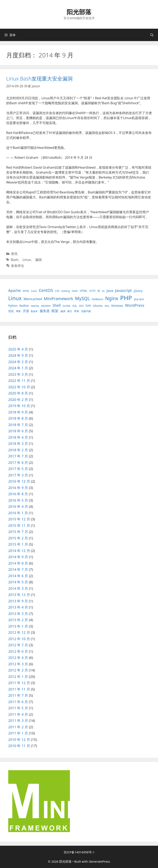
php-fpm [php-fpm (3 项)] (139, 299)
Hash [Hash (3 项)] (75, 291)
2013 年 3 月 (18, 614)
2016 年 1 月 (18, 513)
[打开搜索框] (152, 35)
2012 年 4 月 (18, 658)
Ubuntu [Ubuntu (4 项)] (98, 306)
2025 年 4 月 (18, 349)
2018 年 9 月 (18, 412)
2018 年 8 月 (18, 418)
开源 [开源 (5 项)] (26, 311)
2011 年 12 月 (19, 683)
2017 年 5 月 (18, 469)
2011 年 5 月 (18, 708)
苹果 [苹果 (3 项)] (77, 311)
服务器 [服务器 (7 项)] (45, 311)
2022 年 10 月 (19, 387)
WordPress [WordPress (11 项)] (135, 305)
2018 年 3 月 (18, 443)
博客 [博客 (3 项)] (18, 311)
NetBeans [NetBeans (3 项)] (98, 299)
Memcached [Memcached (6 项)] (33, 299)
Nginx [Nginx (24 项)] (112, 298)
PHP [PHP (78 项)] (126, 298)
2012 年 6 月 (18, 651)
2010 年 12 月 (19, 740)
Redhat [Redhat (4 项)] (24, 306)
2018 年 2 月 (18, 450)
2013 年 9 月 (18, 601)
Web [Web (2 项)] (107, 306)
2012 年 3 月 (18, 664)
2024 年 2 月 (18, 362)
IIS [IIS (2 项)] (103, 291)
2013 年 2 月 (18, 620)
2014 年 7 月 (18, 569)
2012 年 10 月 (19, 639)
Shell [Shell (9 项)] (57, 305)
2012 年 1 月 (18, 677)
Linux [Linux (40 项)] (15, 298)
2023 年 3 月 (18, 374)
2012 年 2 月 (18, 670)
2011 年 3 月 (18, 721)
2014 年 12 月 (19, 551)
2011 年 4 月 (18, 714)
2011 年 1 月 (18, 733)
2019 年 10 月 (19, 406)
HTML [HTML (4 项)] (84, 291)
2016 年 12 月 (19, 481)
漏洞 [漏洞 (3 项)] (63, 311)
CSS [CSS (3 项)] (57, 291)
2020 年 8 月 (18, 393)
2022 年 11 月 (19, 381)
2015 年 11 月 (19, 525)
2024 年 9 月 (18, 355)
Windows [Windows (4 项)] (117, 306)
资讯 (14, 254)
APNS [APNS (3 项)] (26, 291)
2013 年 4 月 (18, 607)
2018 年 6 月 (18, 431)
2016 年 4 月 (18, 506)
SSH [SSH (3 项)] (81, 306)
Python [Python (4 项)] (13, 306)
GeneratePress (99, 861)
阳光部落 (79, 12)
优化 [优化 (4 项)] (11, 311)
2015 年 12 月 (19, 519)
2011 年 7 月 (18, 695)
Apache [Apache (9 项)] (15, 290)
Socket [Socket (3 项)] (66, 306)
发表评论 (17, 266)
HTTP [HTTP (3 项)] (92, 291)
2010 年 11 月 (19, 746)
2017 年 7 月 (18, 456)
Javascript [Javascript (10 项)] (123, 290)
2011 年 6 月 (18, 702)
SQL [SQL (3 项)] (75, 306)
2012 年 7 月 (18, 645)
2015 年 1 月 (18, 544)
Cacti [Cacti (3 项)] (34, 291)
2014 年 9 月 (18, 557)
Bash (15, 260)
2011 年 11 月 (19, 689)
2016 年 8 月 (18, 494)
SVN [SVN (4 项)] (88, 306)
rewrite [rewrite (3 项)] (35, 306)
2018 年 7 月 (18, 425)
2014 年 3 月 (18, 588)
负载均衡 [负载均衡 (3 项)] (86, 311)
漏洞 (38, 260)
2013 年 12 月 (19, 595)
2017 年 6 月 (18, 462)
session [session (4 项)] (46, 306)
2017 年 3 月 (18, 475)
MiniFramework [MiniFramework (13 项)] (59, 299)
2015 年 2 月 (18, 538)
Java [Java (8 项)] (110, 291)
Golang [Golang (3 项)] (66, 291)
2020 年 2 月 (18, 400)
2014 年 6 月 (18, 576)
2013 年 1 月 (18, 626)
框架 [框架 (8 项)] (55, 311)
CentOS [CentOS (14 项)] (46, 290)
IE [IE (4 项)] (99, 291)
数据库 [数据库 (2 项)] (34, 311)
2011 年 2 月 (18, 727)
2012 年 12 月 (19, 632)
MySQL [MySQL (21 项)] (82, 298)
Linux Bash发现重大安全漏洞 (39, 78)
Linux (27, 260)
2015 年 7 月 (18, 532)
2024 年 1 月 (18, 368)
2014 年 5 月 (18, 582)
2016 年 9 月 (18, 488)
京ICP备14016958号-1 (79, 852)
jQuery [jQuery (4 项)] (138, 291)
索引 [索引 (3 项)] (70, 311)
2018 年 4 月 (18, 437)
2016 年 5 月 (18, 500)
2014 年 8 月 (18, 563)
